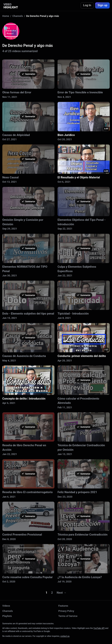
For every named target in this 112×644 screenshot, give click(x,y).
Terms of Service (68, 616)
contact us (65, 636)
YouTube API (99, 628)
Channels (18, 16)
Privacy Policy (66, 611)
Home (6, 16)
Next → (62, 593)
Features (63, 606)
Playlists (7, 616)
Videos (6, 606)
